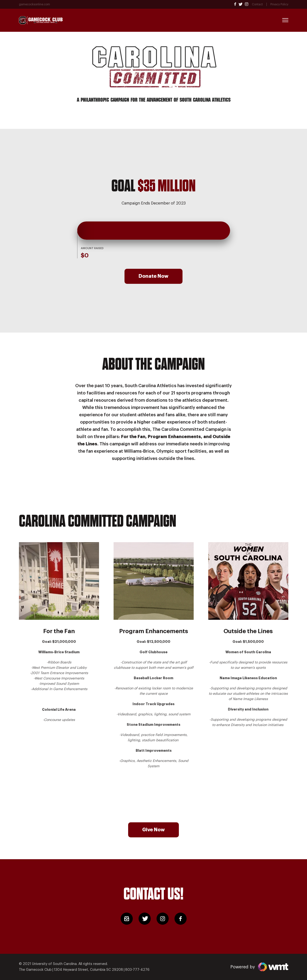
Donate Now (153, 276)
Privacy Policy (279, 4)
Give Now (153, 830)
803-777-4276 (137, 970)
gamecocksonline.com (34, 4)
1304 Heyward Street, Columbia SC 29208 (88, 970)
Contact (257, 4)
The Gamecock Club (35, 970)
